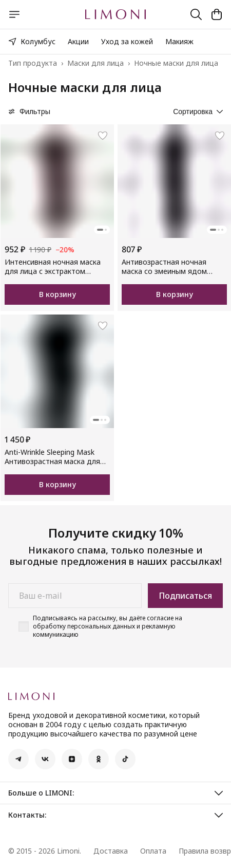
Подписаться (185, 596)
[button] (18, 759)
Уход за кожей (127, 41)
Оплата (153, 851)
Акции (78, 41)
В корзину (57, 294)
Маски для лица (95, 63)
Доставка (111, 851)
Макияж (179, 41)
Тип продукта (33, 63)
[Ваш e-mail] (75, 596)
